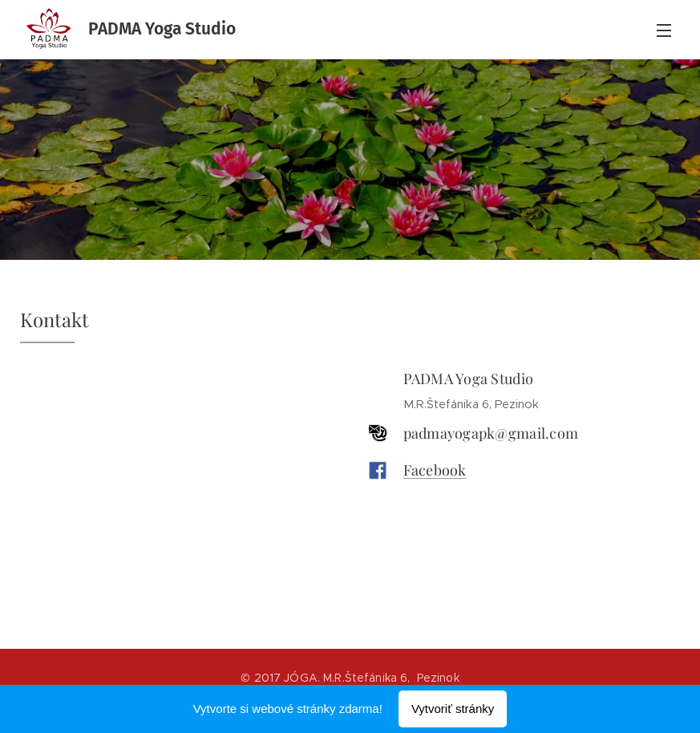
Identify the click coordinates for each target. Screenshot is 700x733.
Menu (664, 30)
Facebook (434, 470)
